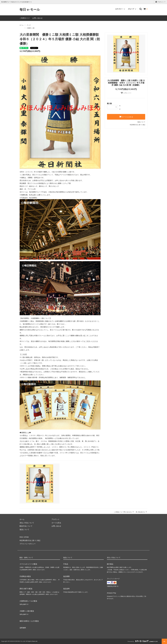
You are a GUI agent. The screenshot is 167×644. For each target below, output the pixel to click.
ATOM (26, 537)
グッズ (29, 25)
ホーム (22, 25)
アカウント (161, 2)
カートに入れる (126, 117)
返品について (141, 122)
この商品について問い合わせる (124, 512)
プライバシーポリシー (28, 544)
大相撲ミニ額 (31, 28)
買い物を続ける (142, 512)
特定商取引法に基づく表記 (137, 125)
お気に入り (126, 93)
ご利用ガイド (25, 18)
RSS (21, 537)
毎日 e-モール (30, 10)
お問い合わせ (37, 18)
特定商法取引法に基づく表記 (30, 540)
